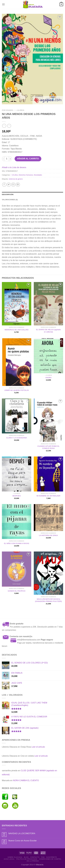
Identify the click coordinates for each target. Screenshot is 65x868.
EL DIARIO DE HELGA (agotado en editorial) (48, 331)
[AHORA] (48, 356)
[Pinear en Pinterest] (18, 185)
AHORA (48, 378)
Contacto (35, 857)
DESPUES (17, 496)
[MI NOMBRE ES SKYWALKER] (48, 474)
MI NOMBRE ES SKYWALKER (48, 496)
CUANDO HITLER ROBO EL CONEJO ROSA (48, 447)
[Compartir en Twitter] (9, 185)
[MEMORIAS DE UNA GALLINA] (17, 304)
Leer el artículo (38, 747)
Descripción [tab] (8, 194)
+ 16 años (20, 110)
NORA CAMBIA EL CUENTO (26, 780)
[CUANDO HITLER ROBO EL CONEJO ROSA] (48, 420)
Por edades (7, 110)
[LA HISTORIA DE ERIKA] (48, 518)
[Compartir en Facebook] (4, 185)
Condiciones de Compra (50, 859)
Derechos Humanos (26, 175)
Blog (26, 857)
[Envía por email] (13, 185)
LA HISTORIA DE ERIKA (48, 535)
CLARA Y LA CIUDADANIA (17, 438)
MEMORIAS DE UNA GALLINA (17, 330)
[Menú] (3, 4)
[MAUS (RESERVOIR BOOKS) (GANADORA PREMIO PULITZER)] (48, 573)
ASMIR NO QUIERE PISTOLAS (17, 390)
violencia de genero (16, 179)
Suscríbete (52, 857)
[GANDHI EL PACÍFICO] (17, 569)
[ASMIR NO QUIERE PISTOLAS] (17, 362)
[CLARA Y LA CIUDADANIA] (17, 416)
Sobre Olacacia (15, 857)
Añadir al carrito (28, 159)
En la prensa (33, 861)
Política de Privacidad (27, 859)
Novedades (38, 175)
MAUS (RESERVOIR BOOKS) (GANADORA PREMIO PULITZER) (48, 600)
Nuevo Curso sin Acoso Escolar (23, 841)
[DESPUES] (17, 474)
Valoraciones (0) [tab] (10, 200)
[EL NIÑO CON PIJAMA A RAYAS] (17, 522)
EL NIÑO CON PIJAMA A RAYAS (17, 543)
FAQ (43, 857)
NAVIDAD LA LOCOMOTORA (22, 833)
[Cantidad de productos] (7, 159)
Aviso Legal (9, 859)
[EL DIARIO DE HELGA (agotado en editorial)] (48, 304)
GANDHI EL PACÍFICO (17, 591)
